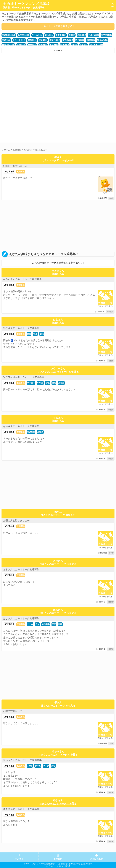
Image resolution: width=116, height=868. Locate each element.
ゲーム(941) (37, 35)
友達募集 (21, 172)
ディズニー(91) (96, 45)
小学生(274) (68, 40)
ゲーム (30, 624)
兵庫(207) (90, 40)
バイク (46, 766)
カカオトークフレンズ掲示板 (26, 5)
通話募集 (46, 624)
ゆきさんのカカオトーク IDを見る (58, 804)
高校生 (61, 383)
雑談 (60, 624)
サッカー (31, 383)
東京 (54, 383)
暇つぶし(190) (8, 45)
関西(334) (32, 40)
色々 (37, 624)
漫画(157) (43, 45)
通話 (42, 334)
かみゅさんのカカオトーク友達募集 (22, 279)
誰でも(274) (55, 40)
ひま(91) (83, 45)
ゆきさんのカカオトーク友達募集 (21, 809)
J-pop (30, 766)
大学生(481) (106, 35)
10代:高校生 (9, 172)
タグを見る (58, 50)
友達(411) (6, 40)
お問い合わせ (97, 859)
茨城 (53, 766)
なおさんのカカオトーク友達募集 (21, 426)
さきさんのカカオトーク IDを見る (58, 564)
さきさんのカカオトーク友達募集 (21, 569)
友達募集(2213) (9, 35)
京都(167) (21, 45)
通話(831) (49, 35)
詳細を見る (58, 274)
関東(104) (65, 45)
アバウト (19, 859)
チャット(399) (19, 40)
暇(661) (72, 35)
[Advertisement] (58, 78)
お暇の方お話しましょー (16, 166)
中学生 (40, 383)
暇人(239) (80, 40)
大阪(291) (43, 40)
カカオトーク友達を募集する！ (58, 26)
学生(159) (32, 45)
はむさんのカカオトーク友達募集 (21, 328)
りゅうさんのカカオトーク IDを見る (58, 755)
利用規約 (58, 859)
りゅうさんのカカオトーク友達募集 (22, 760)
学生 (35, 334)
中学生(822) (61, 35)
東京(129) (54, 45)
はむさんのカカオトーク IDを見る (58, 613)
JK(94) (74, 45)
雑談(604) (82, 35)
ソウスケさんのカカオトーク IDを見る (58, 372)
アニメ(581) (94, 35)
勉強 (29, 334)
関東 (54, 624)
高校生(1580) (24, 35)
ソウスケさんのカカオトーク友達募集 (24, 377)
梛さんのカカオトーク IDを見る (58, 515)
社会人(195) (102, 40)
